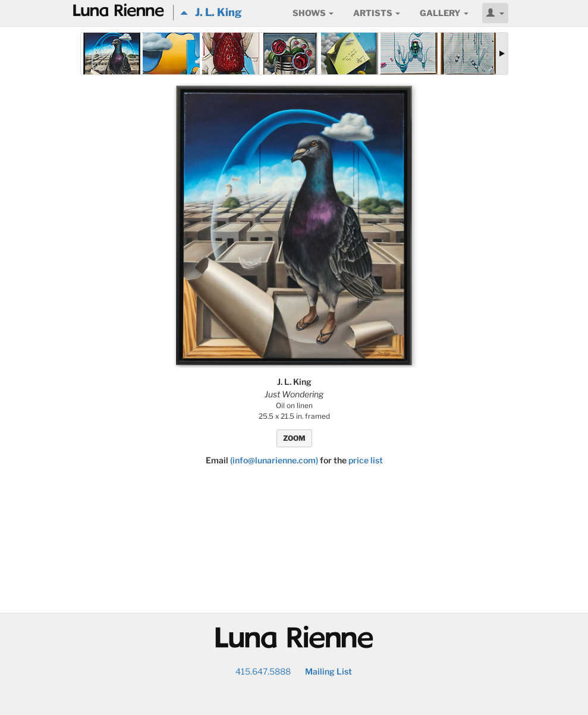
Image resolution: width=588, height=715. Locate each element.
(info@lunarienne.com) (274, 460)
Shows (313, 13)
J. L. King (211, 12)
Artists (377, 13)
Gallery (444, 13)
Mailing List (328, 671)
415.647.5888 (263, 671)
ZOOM (294, 438)
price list (366, 460)
